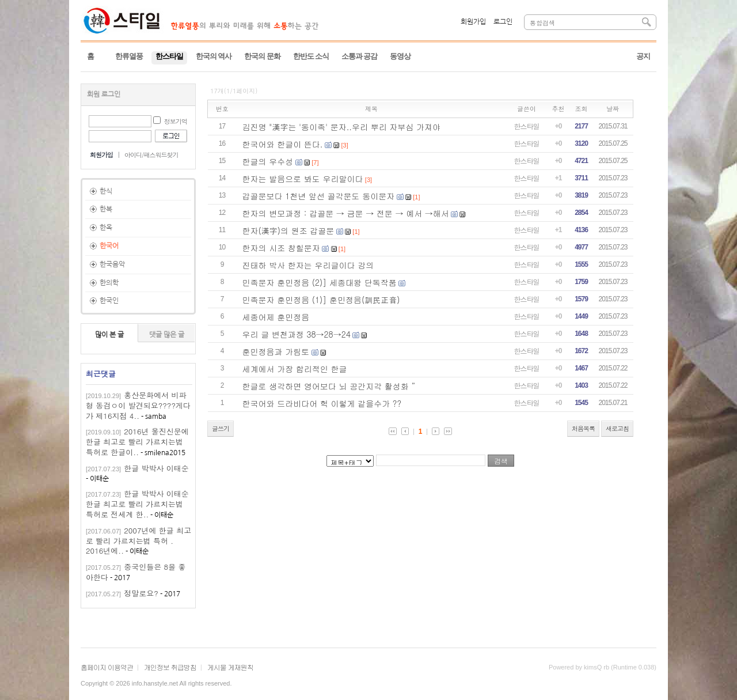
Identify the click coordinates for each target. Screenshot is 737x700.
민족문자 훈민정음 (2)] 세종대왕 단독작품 (320, 282)
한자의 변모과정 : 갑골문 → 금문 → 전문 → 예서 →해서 (346, 213)
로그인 (503, 22)
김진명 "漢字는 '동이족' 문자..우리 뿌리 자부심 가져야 (342, 127)
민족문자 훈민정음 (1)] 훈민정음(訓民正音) (321, 300)
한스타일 (527, 126)
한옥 (106, 228)
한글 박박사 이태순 (156, 468)
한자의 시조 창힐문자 (281, 248)
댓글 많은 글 (167, 335)
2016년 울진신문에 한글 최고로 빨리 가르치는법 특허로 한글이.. (137, 442)
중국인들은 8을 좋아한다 (136, 572)
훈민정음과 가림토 (276, 351)
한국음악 (112, 264)
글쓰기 (221, 428)
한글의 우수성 (268, 161)
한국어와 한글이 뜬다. (283, 144)
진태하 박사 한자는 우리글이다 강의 (308, 265)
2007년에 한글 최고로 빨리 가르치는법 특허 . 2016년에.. (138, 541)
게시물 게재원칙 (230, 667)
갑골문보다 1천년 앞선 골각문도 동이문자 (319, 196)
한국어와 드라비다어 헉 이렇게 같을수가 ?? (322, 403)
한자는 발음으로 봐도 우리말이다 (303, 179)
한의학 (109, 283)
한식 (106, 191)
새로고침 (617, 428)
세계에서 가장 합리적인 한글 (295, 369)
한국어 (109, 246)
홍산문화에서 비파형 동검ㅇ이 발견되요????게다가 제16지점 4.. (138, 405)
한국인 (109, 301)
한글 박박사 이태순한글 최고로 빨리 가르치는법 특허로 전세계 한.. (137, 504)
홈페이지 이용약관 (107, 667)
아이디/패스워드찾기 (151, 155)
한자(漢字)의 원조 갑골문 (288, 230)
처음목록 (583, 428)
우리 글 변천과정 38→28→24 (297, 334)
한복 (106, 209)
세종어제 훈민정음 (276, 317)
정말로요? (141, 593)
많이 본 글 (109, 335)
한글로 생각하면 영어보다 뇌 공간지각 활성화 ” (329, 386)
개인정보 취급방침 (170, 667)
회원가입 (473, 22)
